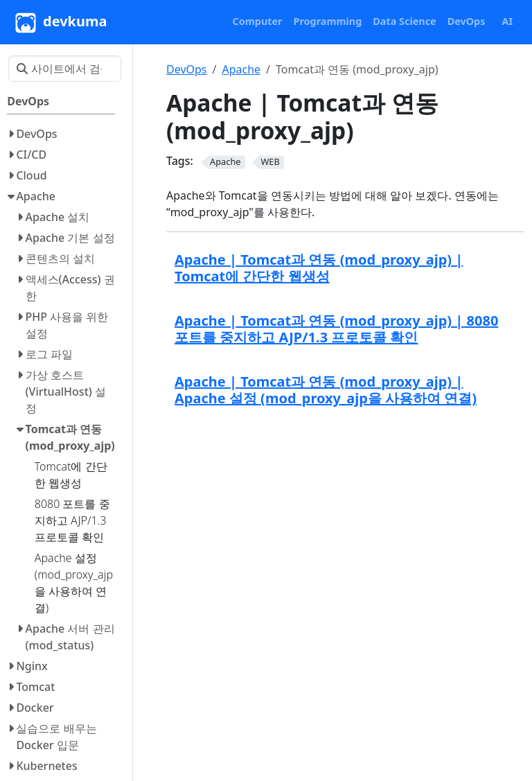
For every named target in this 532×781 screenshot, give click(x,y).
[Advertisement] (345, 523)
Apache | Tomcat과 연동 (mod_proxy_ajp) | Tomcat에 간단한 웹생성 (319, 268)
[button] (258, 21)
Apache (241, 69)
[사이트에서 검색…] (65, 69)
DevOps (187, 69)
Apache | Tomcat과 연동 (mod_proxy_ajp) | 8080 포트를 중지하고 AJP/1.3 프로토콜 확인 (336, 329)
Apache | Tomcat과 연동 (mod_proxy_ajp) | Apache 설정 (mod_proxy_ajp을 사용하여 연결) (326, 390)
